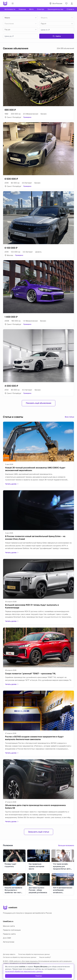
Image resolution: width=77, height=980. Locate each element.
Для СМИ (7, 938)
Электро (41, 9)
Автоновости (10, 9)
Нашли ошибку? (45, 957)
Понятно (39, 976)
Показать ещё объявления (39, 403)
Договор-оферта (9, 954)
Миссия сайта (9, 926)
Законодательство (55, 9)
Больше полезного (66, 845)
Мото (31, 9)
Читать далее (12, 484)
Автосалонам (9, 942)
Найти (57, 36)
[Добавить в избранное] (71, 56)
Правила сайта (9, 934)
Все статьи (69, 417)
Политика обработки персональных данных (34, 954)
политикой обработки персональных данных (24, 971)
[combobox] (20, 18)
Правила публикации (12, 930)
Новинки (22, 9)
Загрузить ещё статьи (39, 832)
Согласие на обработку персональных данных (20, 957)
